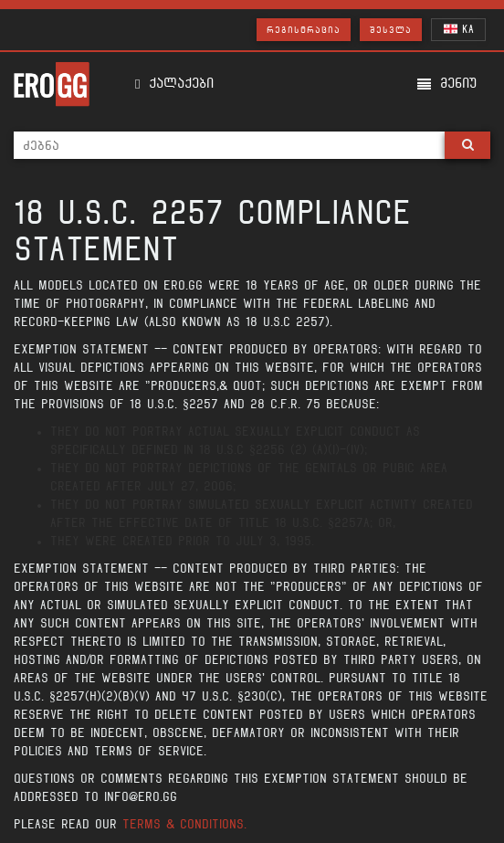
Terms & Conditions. (184, 824)
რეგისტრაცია (304, 30)
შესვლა (391, 30)
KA (459, 29)
